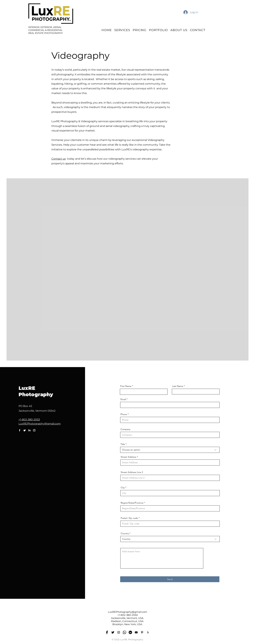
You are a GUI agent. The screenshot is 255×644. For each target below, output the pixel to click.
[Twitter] (24, 430)
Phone (124, 414)
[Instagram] (34, 430)
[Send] (170, 579)
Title (123, 444)
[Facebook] (20, 430)
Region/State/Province (132, 503)
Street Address (128, 457)
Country (125, 533)
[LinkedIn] (29, 430)
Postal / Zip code (129, 518)
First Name (126, 386)
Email (123, 399)
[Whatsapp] (124, 632)
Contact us (59, 159)
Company (125, 429)
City (123, 487)
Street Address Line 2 (132, 472)
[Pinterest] (142, 632)
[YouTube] (136, 632)
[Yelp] (148, 632)
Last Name (178, 386)
